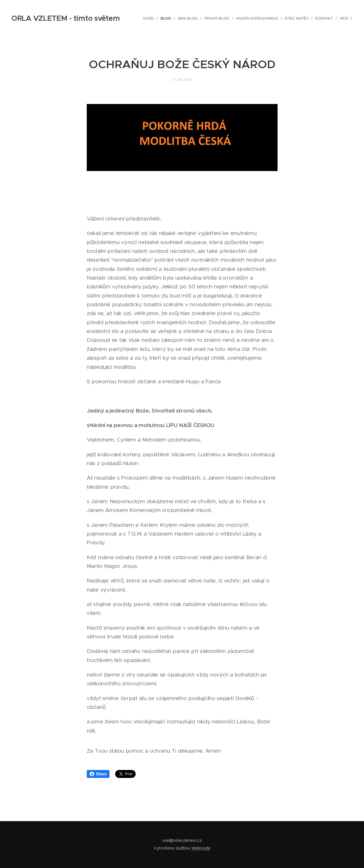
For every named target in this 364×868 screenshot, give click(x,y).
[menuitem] (151, 18)
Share (98, 774)
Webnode (201, 848)
